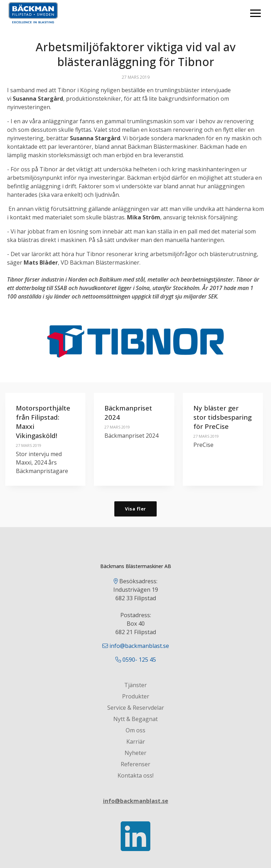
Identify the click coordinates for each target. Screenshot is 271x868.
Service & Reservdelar (136, 708)
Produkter (136, 697)
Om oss (135, 731)
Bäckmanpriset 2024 (132, 412)
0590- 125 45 (139, 660)
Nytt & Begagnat (135, 719)
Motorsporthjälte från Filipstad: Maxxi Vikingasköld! (46, 422)
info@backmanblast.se (139, 646)
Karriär (136, 742)
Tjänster (135, 685)
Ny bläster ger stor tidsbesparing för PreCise (218, 422)
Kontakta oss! (135, 776)
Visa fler (135, 509)
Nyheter (135, 753)
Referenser (135, 764)
